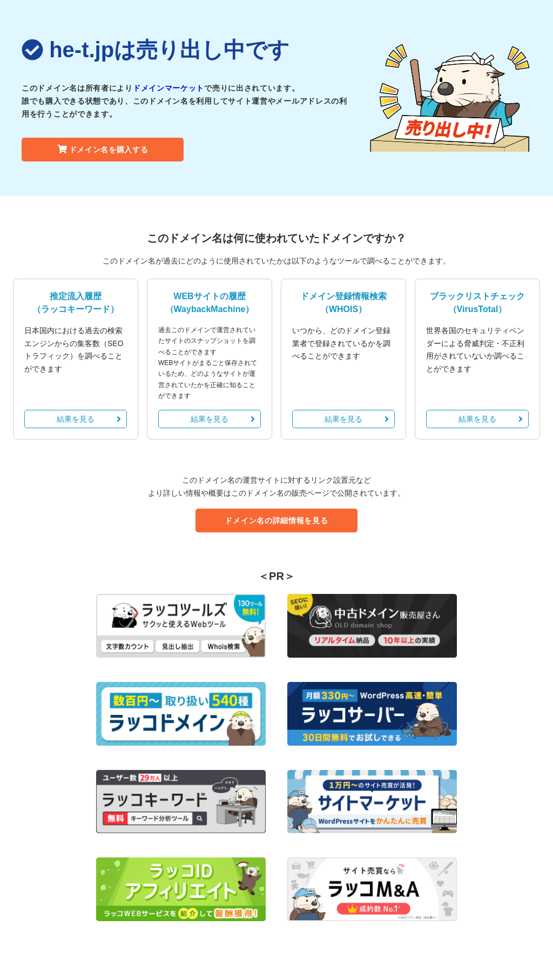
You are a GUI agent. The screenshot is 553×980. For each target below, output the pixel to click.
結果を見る (89, 419)
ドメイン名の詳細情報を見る (276, 521)
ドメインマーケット (168, 88)
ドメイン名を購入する (103, 150)
